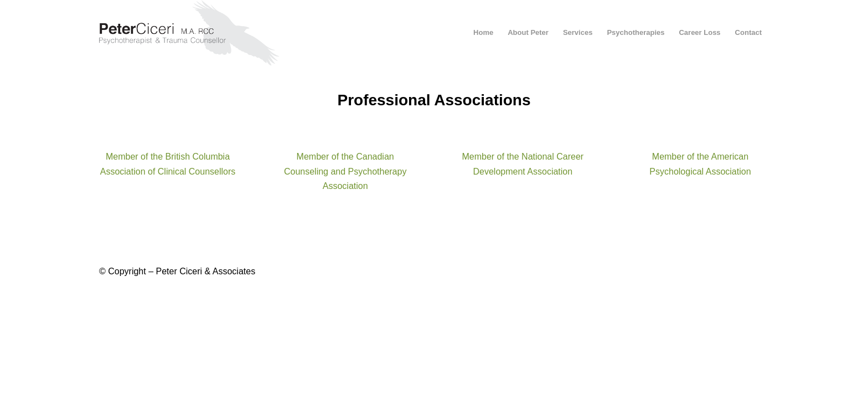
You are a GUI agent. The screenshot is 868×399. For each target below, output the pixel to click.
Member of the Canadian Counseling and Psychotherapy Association (345, 171)
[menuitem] (483, 33)
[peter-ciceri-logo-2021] (200, 33)
